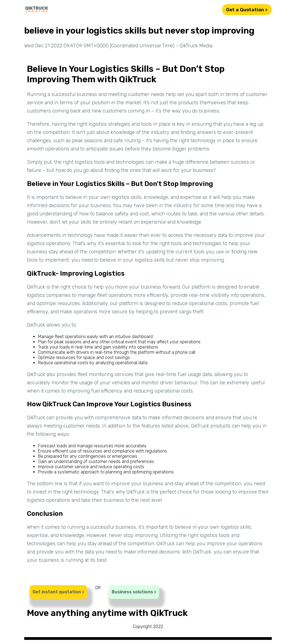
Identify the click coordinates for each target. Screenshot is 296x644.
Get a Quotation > (247, 10)
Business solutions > (134, 592)
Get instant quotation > (58, 592)
